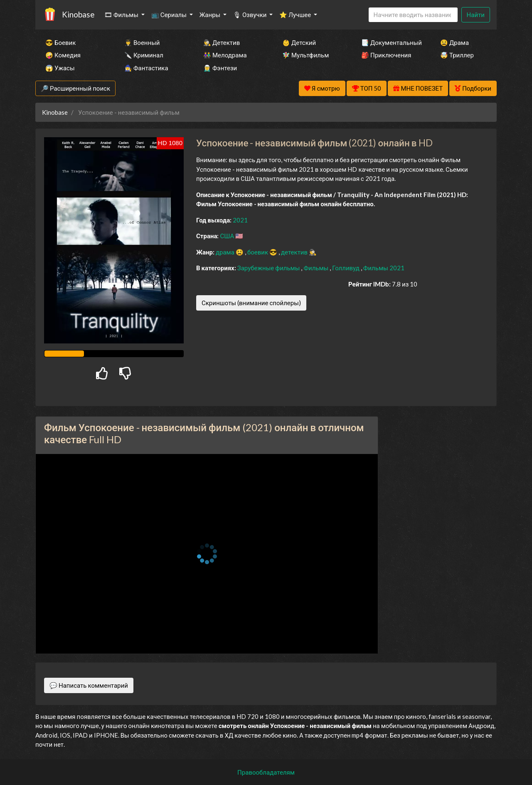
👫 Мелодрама (225, 55)
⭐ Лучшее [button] (296, 15)
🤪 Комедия (63, 55)
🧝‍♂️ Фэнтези (220, 68)
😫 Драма (454, 42)
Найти (476, 15)
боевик (258, 252)
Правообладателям (266, 772)
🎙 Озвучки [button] (250, 15)
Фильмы (316, 268)
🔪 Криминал (144, 55)
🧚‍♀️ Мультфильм (305, 55)
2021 (240, 220)
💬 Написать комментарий (89, 685)
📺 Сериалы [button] (170, 15)
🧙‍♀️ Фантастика (146, 68)
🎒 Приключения (386, 55)
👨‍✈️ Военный (142, 42)
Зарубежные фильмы (269, 268)
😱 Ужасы (60, 68)
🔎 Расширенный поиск (75, 88)
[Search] (413, 15)
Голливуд (346, 268)
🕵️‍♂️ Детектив (222, 42)
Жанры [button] (211, 15)
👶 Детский (299, 42)
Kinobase (78, 14)
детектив (295, 252)
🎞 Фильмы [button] (122, 15)
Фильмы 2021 (384, 268)
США (228, 236)
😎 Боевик (60, 42)
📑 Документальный (389, 42)
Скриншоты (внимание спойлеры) (251, 303)
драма (226, 252)
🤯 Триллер (457, 55)
